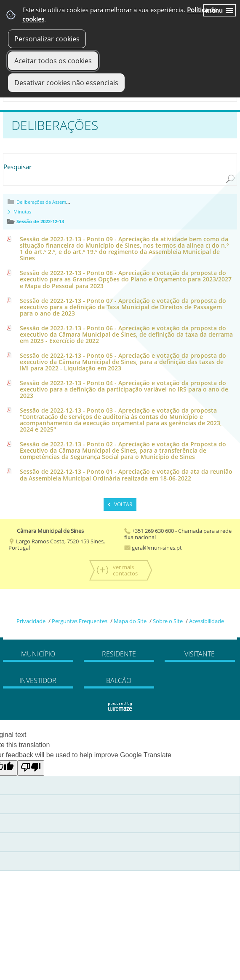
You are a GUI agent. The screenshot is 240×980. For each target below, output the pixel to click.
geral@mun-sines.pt (153, 548)
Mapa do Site (130, 621)
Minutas (22, 212)
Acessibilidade (207, 621)
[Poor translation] (31, 768)
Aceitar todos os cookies (53, 61)
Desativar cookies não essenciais (66, 83)
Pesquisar (17, 167)
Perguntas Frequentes (80, 621)
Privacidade (31, 621)
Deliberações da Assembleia (47, 202)
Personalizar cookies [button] (47, 39)
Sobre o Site (168, 621)
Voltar (123, 504)
